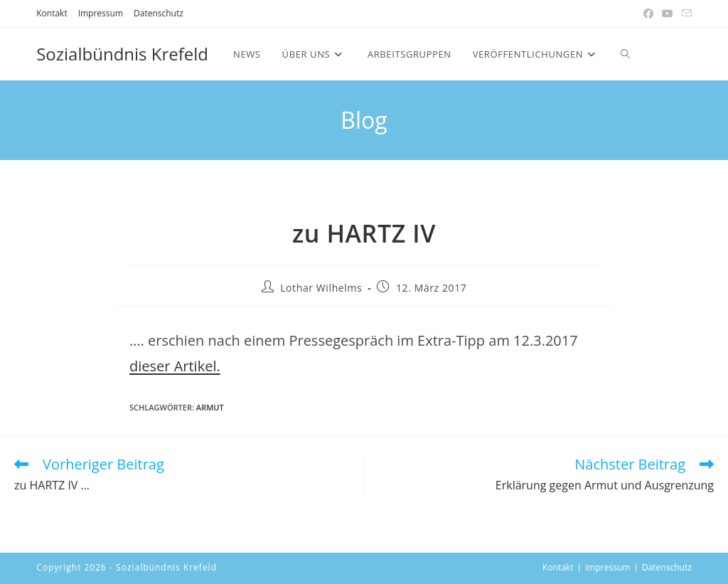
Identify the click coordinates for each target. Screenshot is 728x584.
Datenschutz (159, 13)
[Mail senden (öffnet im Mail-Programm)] (685, 14)
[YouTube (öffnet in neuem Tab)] (668, 14)
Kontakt (52, 13)
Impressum (101, 13)
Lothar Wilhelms (321, 288)
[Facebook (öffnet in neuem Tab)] (648, 14)
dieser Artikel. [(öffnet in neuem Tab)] (175, 366)
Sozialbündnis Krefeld (122, 54)
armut (210, 407)
